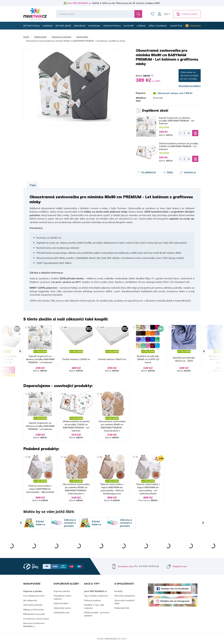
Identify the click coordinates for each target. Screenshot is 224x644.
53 (65, 394)
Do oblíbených (149, 172)
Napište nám (180, 566)
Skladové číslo (141, 99)
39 (29, 457)
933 (66, 327)
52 (101, 457)
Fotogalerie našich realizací (62, 597)
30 (29, 327)
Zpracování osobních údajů (124, 602)
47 (173, 327)
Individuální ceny (62, 612)
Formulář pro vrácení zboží (36, 619)
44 (101, 394)
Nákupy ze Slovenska (34, 610)
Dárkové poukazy (92, 600)
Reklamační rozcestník (34, 614)
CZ (166, 14)
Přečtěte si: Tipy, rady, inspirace (94, 606)
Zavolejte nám (125, 566)
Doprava (141, 93)
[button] (20, 351)
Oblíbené (153, 14)
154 (137, 327)
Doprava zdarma (62, 591)
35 (209, 327)
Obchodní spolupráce (125, 596)
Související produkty (190, 86)
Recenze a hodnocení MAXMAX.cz (34, 625)
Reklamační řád (122, 608)
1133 (102, 327)
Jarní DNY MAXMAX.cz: (79, 3)
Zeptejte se (190, 172)
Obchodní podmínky (33, 605)
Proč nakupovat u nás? (34, 596)
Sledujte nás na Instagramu (175, 601)
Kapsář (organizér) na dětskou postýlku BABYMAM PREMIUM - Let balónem (177, 121)
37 (137, 457)
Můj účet (159, 14)
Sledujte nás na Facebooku (175, 589)
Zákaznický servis (62, 608)
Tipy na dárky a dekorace (96, 596)
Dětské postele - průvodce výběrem (97, 614)
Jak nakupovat (30, 600)
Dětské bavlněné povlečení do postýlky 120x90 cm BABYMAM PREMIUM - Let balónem (179, 146)
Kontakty (119, 591)
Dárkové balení (61, 603)
